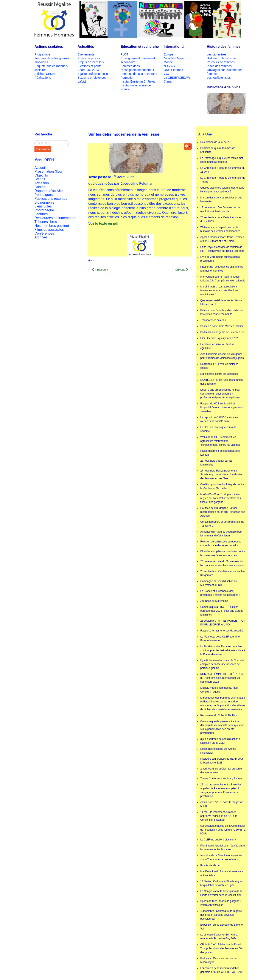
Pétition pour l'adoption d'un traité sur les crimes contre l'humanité (222, 312)
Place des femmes (219, 66)
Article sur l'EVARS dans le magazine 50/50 (222, 804)
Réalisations (43, 78)
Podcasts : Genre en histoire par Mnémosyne (219, 960)
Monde (168, 62)
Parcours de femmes (221, 62)
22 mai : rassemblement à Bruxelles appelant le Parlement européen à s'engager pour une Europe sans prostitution (221, 790)
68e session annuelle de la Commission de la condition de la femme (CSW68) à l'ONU (223, 830)
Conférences (44, 233)
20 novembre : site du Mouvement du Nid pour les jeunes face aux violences (222, 563)
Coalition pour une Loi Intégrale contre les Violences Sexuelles (222, 486)
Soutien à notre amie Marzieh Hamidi (222, 326)
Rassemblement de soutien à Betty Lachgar (220, 453)
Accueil (40, 168)
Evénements (86, 54)
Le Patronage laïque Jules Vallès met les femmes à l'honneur (222, 160)
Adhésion (42, 183)
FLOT (124, 54)
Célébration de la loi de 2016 (217, 142)
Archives (41, 237)
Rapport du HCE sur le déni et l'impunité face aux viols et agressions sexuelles (222, 407)
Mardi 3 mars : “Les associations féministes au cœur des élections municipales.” (219, 290)
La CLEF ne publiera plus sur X (218, 840)
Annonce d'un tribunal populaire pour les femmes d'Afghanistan (221, 534)
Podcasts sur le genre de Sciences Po (222, 332)
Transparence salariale (213, 320)
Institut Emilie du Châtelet (138, 81)
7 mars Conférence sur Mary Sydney (221, 779)
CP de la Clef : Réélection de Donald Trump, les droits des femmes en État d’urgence (222, 948)
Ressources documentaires (55, 218)
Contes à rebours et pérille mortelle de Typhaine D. (222, 524)
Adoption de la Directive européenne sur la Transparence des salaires (221, 857)
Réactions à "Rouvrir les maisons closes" (219, 366)
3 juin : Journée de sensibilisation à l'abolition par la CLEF (220, 741)
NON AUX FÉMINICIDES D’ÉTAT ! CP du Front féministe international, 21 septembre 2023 (222, 678)
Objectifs (41, 175)
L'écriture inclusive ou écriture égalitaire (217, 346)
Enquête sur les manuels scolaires (51, 68)
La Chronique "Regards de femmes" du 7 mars (223, 180)
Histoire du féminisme (221, 58)
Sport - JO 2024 (88, 70)
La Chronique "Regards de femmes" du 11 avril (223, 170)
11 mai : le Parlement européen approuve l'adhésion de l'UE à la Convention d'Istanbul (219, 816)
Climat (168, 81)
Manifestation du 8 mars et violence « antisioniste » (222, 873)
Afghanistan (170, 66)
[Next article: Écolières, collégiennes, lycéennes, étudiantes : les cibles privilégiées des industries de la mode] (182, 270)
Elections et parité (89, 66)
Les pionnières (217, 54)
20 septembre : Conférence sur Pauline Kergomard (223, 573)
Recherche (43, 149)
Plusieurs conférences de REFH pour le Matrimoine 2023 (222, 761)
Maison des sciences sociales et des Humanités (221, 200)
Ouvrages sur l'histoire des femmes (225, 72)
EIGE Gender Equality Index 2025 (220, 338)
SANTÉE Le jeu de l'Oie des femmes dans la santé (221, 382)
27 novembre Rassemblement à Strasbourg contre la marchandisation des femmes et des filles (222, 475)
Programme (42, 54)
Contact (40, 187)
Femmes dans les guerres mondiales (52, 60)
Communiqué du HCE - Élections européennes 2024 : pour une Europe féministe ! (222, 611)
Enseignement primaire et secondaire (138, 60)
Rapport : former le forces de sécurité (222, 631)
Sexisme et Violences (92, 78)
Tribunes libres (46, 222)
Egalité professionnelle (93, 74)
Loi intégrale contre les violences (219, 374)
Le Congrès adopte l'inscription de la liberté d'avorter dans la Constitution (221, 893)
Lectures (41, 214)
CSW (166, 74)
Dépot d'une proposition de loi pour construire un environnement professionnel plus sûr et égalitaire (220, 394)
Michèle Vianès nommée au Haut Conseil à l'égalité (219, 690)
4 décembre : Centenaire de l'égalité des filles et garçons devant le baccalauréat (221, 915)
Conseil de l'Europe (174, 58)
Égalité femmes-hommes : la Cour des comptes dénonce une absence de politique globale (222, 664)
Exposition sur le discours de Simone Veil (222, 927)
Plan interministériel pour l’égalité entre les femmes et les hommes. (223, 848)
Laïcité (82, 81)
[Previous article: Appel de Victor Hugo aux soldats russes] (100, 270)
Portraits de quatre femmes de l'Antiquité (218, 150)
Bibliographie (44, 202)
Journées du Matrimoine (214, 601)
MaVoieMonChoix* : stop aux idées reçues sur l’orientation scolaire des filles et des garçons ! (221, 498)
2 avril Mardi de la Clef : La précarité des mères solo (221, 771)
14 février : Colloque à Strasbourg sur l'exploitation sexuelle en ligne (222, 883)
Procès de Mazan (210, 865)
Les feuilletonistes (219, 78)
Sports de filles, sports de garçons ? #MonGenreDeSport (221, 903)
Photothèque (44, 210)
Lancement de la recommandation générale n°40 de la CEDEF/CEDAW (221, 970)
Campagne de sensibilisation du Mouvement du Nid (219, 583)
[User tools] (188, 147)
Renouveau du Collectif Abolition (219, 715)
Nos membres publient (52, 226)
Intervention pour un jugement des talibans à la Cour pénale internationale (223, 279)
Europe (169, 54)
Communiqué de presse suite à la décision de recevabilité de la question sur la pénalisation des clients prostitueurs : (222, 727)
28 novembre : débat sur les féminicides (216, 463)
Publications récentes (51, 199)
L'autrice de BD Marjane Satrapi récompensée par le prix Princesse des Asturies (223, 512)
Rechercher (35, 140)
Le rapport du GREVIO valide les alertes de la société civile (219, 419)
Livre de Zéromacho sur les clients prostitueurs (220, 259)
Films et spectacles (49, 230)
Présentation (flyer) (49, 171)
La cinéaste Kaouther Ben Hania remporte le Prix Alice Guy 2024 (219, 937)
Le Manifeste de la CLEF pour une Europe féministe (220, 639)
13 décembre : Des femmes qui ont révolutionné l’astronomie (220, 209)
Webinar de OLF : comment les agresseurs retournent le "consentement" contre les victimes (220, 441)
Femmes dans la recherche (139, 74)
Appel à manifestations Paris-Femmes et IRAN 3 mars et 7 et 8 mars (222, 239)
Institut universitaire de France (136, 87)
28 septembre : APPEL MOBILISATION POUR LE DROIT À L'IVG (223, 623)
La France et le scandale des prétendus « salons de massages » (220, 593)
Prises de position (89, 58)
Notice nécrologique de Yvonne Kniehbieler (218, 751)
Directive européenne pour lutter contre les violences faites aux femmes (223, 553)
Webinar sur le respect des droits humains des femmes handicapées (220, 229)
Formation (127, 78)
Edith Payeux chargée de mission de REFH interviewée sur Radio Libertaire (222, 249)
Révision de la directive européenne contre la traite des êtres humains (221, 544)
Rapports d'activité (49, 191)
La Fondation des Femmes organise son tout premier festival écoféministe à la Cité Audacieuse (223, 650)
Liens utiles (43, 206)
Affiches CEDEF (45, 74)
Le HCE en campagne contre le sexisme (218, 429)
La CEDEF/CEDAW (177, 78)
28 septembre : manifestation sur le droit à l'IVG (220, 219)
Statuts (40, 179)
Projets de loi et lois (91, 62)
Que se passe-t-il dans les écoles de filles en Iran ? (221, 302)
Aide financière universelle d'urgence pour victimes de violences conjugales (222, 356)
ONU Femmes (173, 70)
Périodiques (44, 195)
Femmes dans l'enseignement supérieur (137, 68)
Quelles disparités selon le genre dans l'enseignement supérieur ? (222, 190)
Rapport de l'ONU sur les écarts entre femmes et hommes (222, 269)
